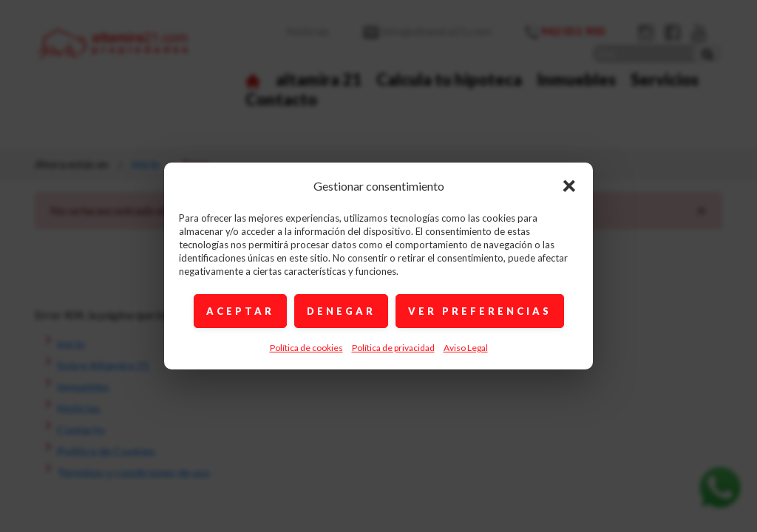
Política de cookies (306, 348)
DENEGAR (341, 311)
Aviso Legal (466, 348)
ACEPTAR (240, 311)
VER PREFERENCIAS (480, 311)
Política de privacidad (393, 348)
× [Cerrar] (569, 185)
